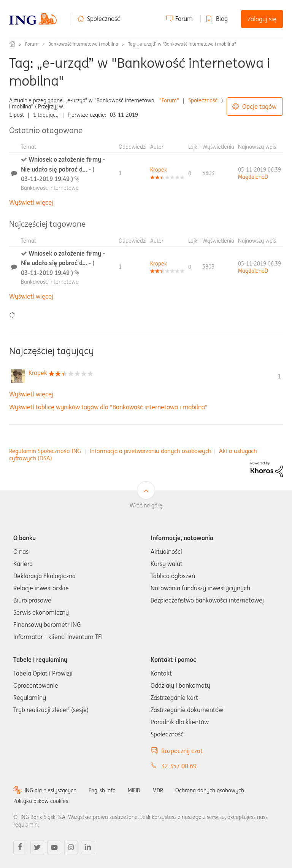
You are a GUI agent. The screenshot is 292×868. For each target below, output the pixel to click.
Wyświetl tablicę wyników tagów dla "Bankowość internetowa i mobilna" (108, 407)
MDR (158, 790)
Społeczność (104, 19)
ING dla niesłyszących (51, 790)
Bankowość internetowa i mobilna (83, 44)
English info (102, 790)
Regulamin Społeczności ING (45, 451)
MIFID (134, 790)
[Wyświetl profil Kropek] (159, 170)
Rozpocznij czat (182, 751)
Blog (222, 19)
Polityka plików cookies (41, 801)
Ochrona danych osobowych (210, 790)
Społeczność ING (12, 44)
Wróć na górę (146, 506)
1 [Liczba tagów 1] (279, 376)
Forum (184, 19)
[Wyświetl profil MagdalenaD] (253, 177)
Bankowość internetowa (50, 188)
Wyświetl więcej (31, 202)
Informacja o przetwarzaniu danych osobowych (151, 451)
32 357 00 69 (179, 766)
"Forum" (169, 100)
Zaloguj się (262, 19)
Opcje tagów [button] (259, 107)
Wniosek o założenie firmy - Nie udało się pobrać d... (63, 169)
